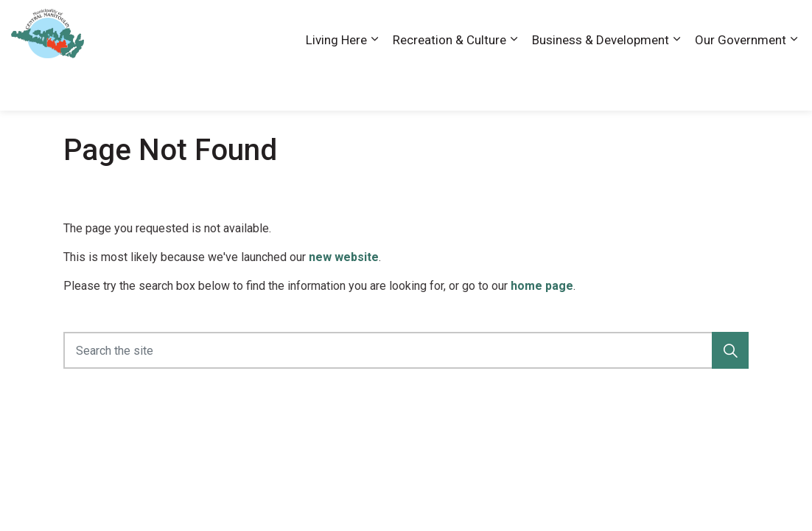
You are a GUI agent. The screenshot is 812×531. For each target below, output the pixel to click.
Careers (586, 27)
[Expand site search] (786, 28)
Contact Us (644, 27)
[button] (730, 350)
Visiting (742, 27)
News (697, 27)
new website (344, 257)
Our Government (741, 83)
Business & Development (601, 83)
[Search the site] (406, 350)
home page (542, 286)
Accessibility (524, 27)
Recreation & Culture (449, 83)
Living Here (336, 83)
